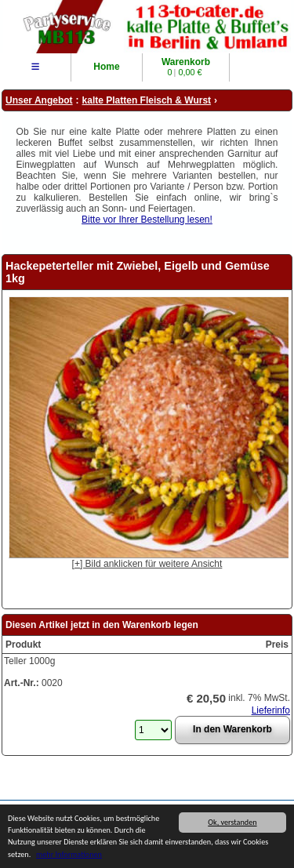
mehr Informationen (69, 857)
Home (106, 67)
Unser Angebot (39, 100)
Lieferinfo (271, 710)
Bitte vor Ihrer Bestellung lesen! (147, 220)
